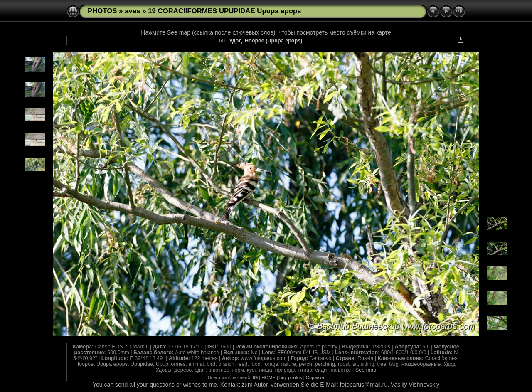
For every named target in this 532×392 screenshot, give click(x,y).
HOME (268, 377)
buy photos (291, 377)
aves (132, 11)
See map (366, 370)
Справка (315, 377)
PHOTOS (102, 11)
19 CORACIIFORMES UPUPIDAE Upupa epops (224, 11)
